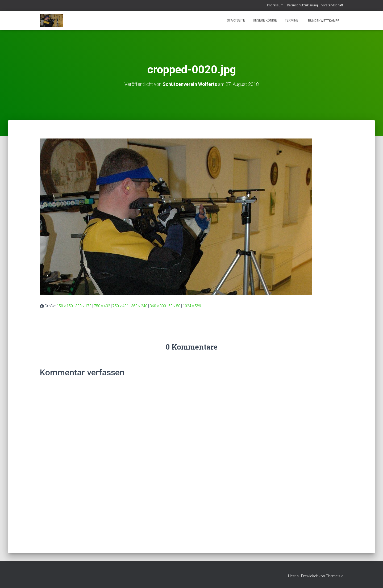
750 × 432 (102, 306)
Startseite (236, 20)
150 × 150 (65, 306)
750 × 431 (121, 306)
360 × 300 (158, 306)
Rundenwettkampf (323, 21)
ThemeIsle (334, 576)
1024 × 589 (192, 306)
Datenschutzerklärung (302, 5)
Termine (292, 20)
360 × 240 (139, 306)
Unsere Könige (265, 20)
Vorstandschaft (332, 5)
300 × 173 (83, 306)
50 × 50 (174, 306)
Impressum (275, 5)
